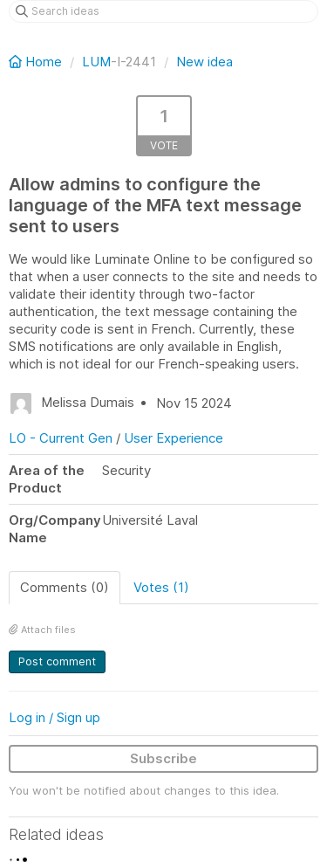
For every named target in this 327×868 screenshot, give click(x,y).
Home (37, 62)
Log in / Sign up (54, 717)
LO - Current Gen (61, 438)
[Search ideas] (163, 11)
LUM (96, 62)
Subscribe (163, 758)
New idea (204, 62)
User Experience (174, 438)
